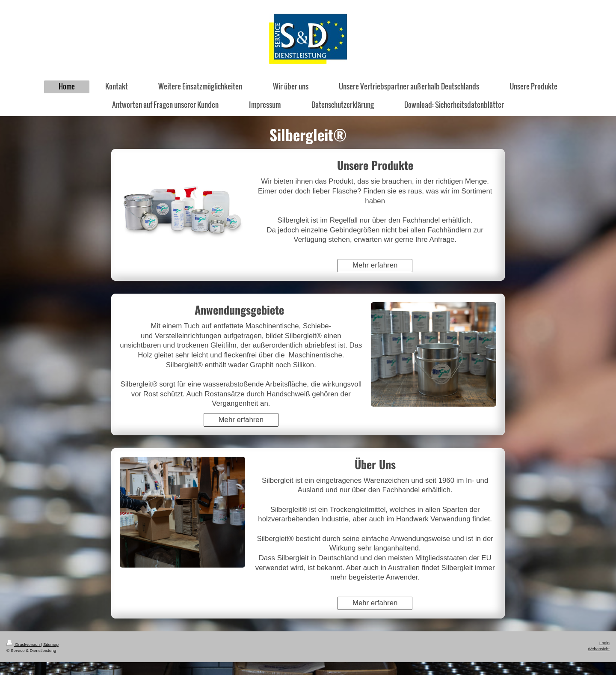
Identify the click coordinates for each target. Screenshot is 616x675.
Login (604, 643)
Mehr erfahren (375, 265)
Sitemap (51, 644)
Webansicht (599, 649)
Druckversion (24, 644)
